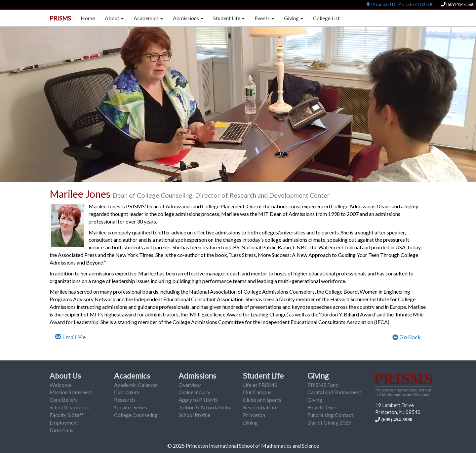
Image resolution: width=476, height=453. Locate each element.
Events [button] (264, 18)
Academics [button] (148, 18)
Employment (64, 422)
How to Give (322, 407)
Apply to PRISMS (198, 400)
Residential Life (260, 407)
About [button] (114, 18)
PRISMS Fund (323, 385)
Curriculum (127, 392)
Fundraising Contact (330, 415)
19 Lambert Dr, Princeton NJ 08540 (400, 4)
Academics (132, 376)
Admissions (197, 376)
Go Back (407, 337)
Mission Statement (71, 392)
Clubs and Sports (262, 400)
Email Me (71, 337)
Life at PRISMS (260, 385)
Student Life (263, 376)
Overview (190, 385)
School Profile (194, 415)
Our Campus (257, 392)
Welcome (60, 385)
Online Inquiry (194, 392)
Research (124, 400)
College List (326, 18)
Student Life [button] (229, 18)
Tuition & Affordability (204, 407)
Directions (61, 430)
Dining (250, 422)
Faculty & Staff (66, 415)
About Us (65, 376)
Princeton (254, 415)
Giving (318, 376)
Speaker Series (131, 407)
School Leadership (70, 407)
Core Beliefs (64, 400)
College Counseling (136, 415)
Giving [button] (294, 18)
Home (88, 18)
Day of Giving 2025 (329, 422)
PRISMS (60, 18)
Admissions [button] (188, 18)
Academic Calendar (136, 385)
